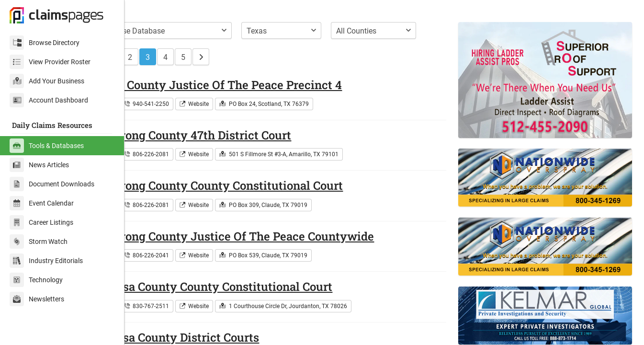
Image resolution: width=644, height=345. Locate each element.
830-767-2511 (197, 322)
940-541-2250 (197, 120)
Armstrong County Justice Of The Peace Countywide (280, 252)
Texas (152, 120)
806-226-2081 (197, 170)
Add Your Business (47, 81)
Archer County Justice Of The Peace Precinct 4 (264, 101)
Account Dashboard (49, 100)
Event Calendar (42, 203)
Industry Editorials (46, 261)
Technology (36, 280)
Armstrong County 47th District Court (239, 151)
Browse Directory (45, 43)
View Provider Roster (50, 62)
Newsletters (37, 299)
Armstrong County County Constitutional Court (265, 201)
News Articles (39, 165)
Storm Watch (39, 241)
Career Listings (41, 222)
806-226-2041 (197, 271)
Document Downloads (52, 184)
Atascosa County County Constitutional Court (260, 302)
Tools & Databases (47, 146)
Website (244, 120)
